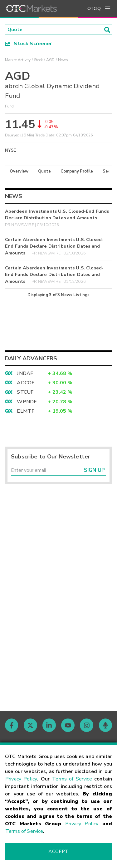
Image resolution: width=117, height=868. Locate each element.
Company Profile (77, 172)
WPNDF (27, 402)
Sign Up (94, 471)
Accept (58, 851)
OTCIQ (94, 9)
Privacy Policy (21, 779)
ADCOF (26, 383)
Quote (44, 172)
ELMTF (26, 412)
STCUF (25, 393)
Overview (19, 172)
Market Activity (18, 60)
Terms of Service (72, 779)
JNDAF (25, 374)
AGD (50, 60)
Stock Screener (29, 44)
